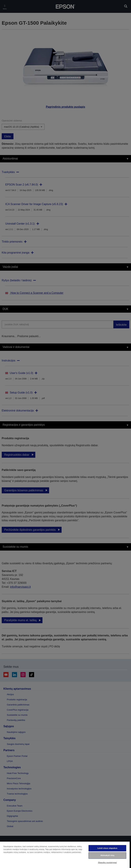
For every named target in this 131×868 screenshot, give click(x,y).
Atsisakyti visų (107, 855)
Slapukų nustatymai (107, 863)
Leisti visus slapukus (107, 848)
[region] (65, 855)
